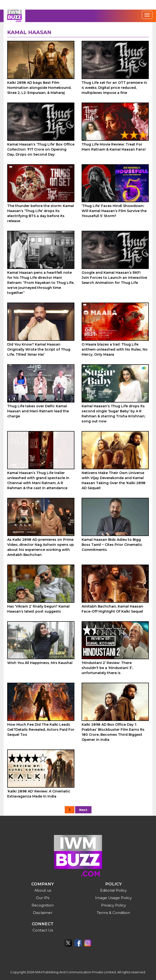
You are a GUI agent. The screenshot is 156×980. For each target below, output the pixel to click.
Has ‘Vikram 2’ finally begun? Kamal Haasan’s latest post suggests (38, 609)
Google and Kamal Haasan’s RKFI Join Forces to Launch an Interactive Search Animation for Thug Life (114, 278)
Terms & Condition (113, 913)
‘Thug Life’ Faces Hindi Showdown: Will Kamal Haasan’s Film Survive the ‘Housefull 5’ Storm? (114, 211)
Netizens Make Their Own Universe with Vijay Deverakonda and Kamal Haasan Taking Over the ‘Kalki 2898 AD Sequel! (114, 480)
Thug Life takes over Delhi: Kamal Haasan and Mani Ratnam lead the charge (38, 411)
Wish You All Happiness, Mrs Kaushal (40, 663)
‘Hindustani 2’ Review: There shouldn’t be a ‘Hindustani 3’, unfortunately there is (107, 668)
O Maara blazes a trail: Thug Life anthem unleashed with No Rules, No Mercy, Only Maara (115, 349)
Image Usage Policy (113, 898)
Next (83, 810)
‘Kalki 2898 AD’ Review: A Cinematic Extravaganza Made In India (39, 794)
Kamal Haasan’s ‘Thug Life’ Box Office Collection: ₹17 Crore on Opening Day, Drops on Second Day (41, 149)
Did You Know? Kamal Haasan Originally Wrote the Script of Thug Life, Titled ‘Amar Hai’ (39, 349)
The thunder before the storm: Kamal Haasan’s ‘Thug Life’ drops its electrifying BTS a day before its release (41, 213)
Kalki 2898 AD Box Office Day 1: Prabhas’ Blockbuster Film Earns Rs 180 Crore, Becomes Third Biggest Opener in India (113, 732)
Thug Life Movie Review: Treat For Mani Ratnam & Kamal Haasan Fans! (114, 147)
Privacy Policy (114, 905)
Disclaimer (43, 913)
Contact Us (43, 930)
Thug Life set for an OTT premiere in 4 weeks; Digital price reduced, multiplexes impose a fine (114, 88)
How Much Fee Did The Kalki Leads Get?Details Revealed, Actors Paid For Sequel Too (41, 730)
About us (43, 890)
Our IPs (43, 898)
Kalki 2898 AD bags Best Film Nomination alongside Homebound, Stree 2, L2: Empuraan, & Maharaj (39, 88)
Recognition (43, 905)
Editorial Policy (113, 890)
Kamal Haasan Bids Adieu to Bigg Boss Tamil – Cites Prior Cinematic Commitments (112, 545)
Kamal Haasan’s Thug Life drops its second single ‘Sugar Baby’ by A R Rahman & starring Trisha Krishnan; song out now (113, 414)
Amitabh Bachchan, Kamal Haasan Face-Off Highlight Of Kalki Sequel (112, 609)
